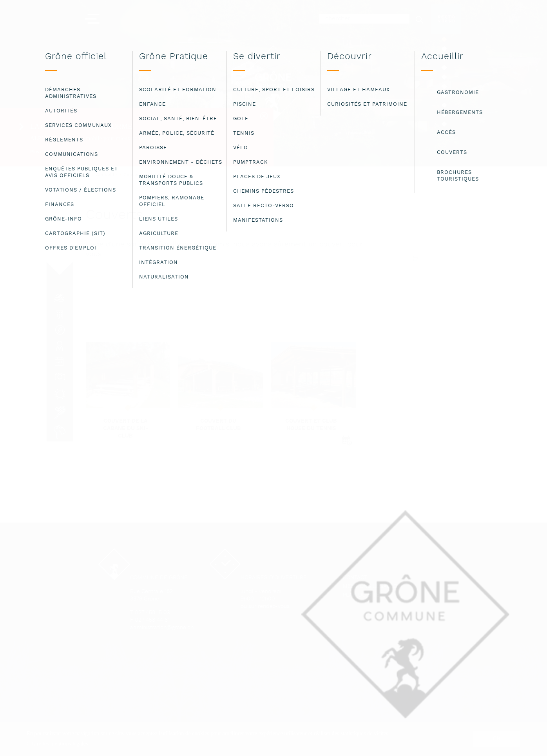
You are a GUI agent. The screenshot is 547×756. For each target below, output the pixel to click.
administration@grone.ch (162, 628)
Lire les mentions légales (60, 743)
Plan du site (361, 595)
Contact (355, 578)
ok (497, 738)
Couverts (133, 175)
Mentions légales (370, 587)
